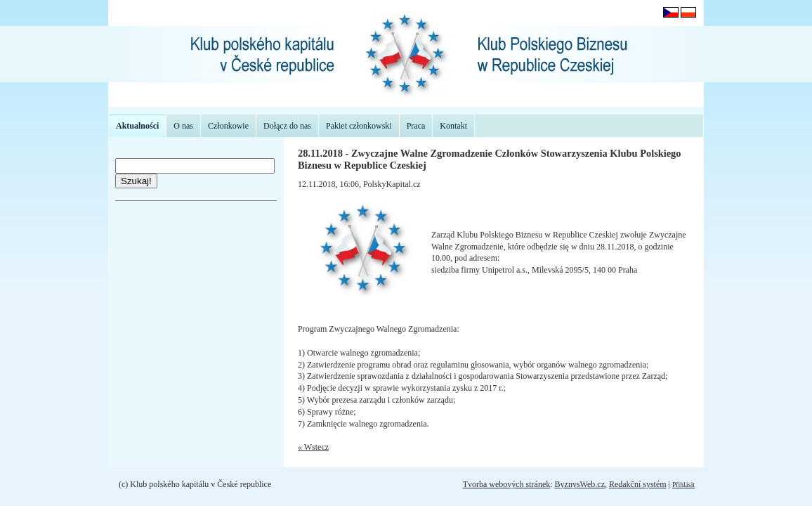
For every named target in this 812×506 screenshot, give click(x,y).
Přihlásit (683, 485)
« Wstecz (313, 447)
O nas (183, 126)
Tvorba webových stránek (507, 484)
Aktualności (137, 126)
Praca (416, 126)
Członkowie (228, 126)
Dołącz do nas (287, 126)
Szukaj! (136, 181)
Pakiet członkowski (359, 126)
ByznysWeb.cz (580, 484)
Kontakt (453, 126)
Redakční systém (638, 484)
